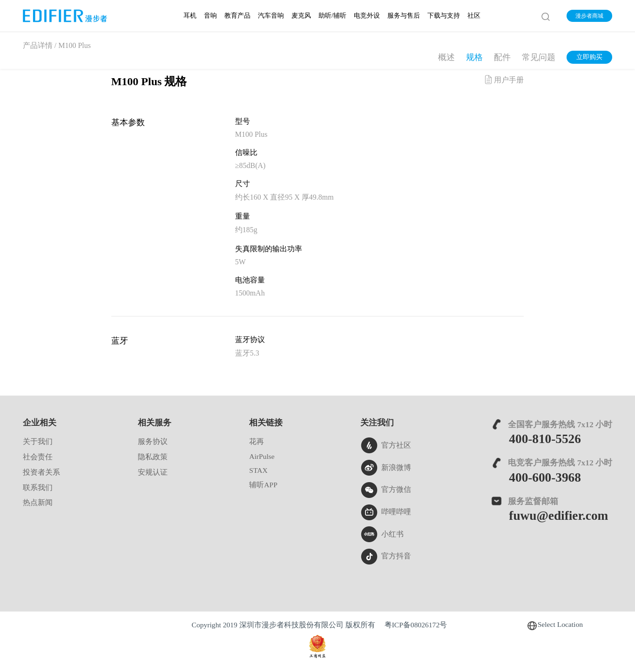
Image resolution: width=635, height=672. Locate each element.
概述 (446, 57)
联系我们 (38, 487)
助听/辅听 (332, 16)
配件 (502, 57)
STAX (258, 470)
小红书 (382, 534)
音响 (210, 16)
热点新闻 (38, 502)
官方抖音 (386, 557)
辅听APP (263, 485)
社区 (474, 16)
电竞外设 (367, 16)
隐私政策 (153, 457)
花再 (257, 441)
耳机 (190, 16)
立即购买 (589, 57)
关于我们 (38, 441)
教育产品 (237, 16)
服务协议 (153, 441)
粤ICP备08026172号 (416, 625)
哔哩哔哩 (386, 512)
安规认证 (153, 472)
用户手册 (503, 80)
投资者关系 (41, 472)
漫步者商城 (589, 16)
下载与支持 (444, 16)
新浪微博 (386, 468)
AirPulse (262, 456)
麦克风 (301, 16)
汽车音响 (271, 16)
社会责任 (38, 457)
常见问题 (539, 57)
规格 (474, 57)
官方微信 (386, 490)
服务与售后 (404, 16)
